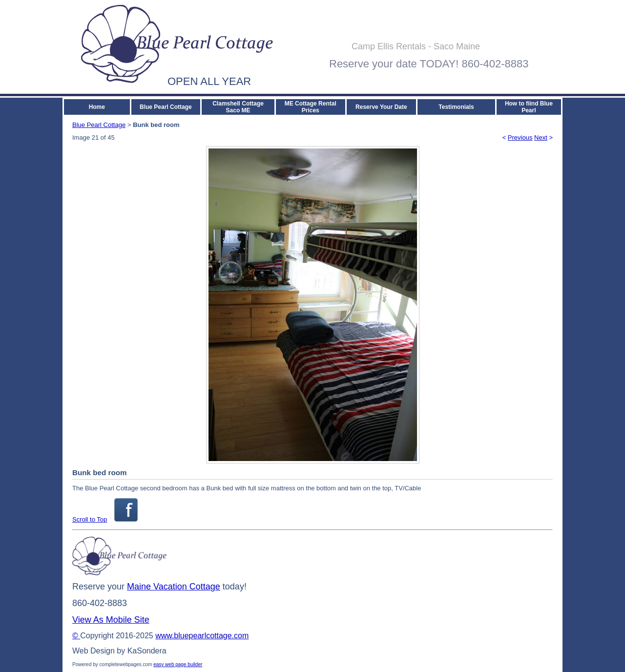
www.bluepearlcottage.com (202, 636)
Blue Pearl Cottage (166, 107)
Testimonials (456, 107)
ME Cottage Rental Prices (311, 107)
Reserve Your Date (381, 107)
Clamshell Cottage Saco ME (238, 107)
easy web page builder (178, 664)
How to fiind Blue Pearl (529, 107)
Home (97, 107)
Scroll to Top (90, 519)
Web (80, 651)
